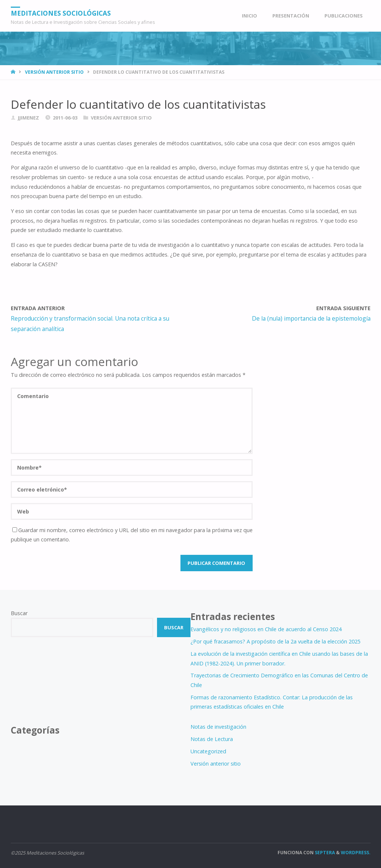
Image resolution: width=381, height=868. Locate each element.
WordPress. (356, 853)
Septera (324, 853)
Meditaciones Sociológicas (61, 13)
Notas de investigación (218, 727)
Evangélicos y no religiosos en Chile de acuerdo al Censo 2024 (266, 629)
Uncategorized (208, 751)
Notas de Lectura (212, 739)
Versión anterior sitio (54, 72)
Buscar (19, 613)
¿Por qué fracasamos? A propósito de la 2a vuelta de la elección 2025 (276, 641)
